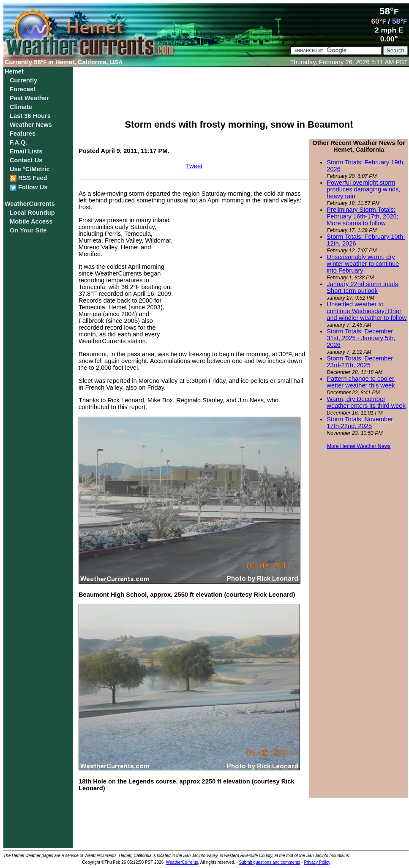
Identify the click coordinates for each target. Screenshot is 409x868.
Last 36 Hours (30, 116)
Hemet (14, 71)
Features (23, 134)
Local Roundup (32, 213)
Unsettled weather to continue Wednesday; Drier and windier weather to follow (367, 311)
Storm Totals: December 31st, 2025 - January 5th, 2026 (361, 338)
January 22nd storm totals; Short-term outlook (363, 287)
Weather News (31, 125)
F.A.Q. (19, 142)
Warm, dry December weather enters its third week (366, 402)
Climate (21, 107)
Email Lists (26, 151)
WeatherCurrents (30, 204)
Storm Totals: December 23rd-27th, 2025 (360, 362)
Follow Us (29, 187)
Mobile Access (31, 221)
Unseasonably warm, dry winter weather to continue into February (363, 264)
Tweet (194, 166)
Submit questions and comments (269, 862)
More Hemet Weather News (359, 446)
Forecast (23, 89)
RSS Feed (29, 178)
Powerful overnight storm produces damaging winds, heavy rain (363, 189)
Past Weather (29, 98)
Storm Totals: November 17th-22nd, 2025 (360, 423)
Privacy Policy (317, 862)
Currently (23, 80)
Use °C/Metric (30, 169)
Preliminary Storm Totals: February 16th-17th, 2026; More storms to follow (362, 216)
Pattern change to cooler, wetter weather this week (361, 382)
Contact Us (26, 160)
